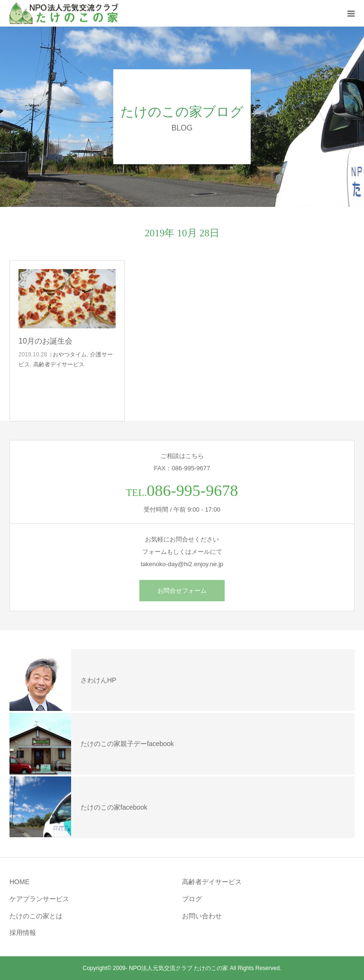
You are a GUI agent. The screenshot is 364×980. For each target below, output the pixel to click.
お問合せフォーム (182, 591)
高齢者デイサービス (59, 364)
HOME (19, 882)
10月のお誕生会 (45, 341)
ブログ (192, 899)
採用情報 (23, 933)
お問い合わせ (202, 916)
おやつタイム (70, 355)
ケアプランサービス (39, 899)
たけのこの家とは (36, 916)
